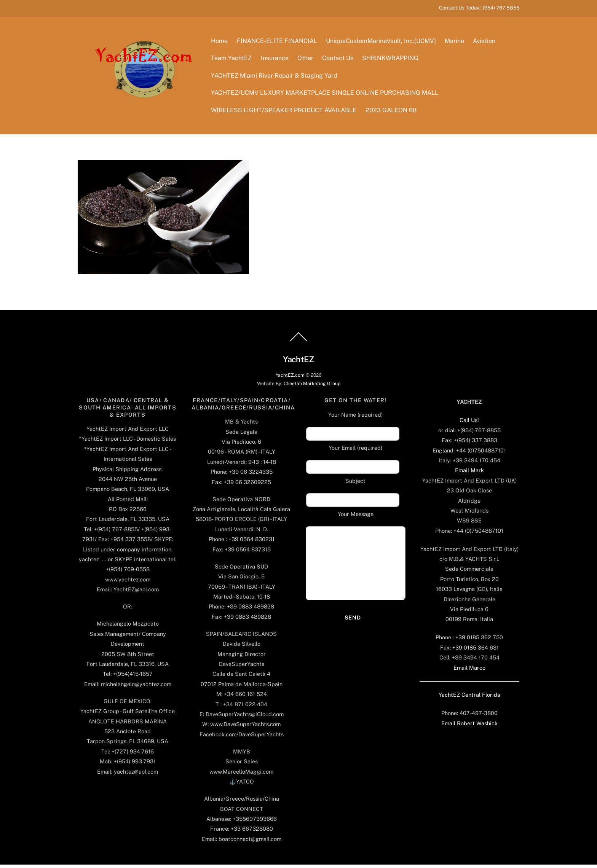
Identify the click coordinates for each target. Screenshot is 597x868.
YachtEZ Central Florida (469, 698)
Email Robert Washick (469, 727)
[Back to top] (298, 345)
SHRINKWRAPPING (391, 60)
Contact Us (339, 60)
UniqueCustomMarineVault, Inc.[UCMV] (382, 42)
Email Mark (469, 474)
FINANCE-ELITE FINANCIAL (278, 42)
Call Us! (469, 424)
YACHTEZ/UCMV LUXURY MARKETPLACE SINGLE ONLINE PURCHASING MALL (326, 95)
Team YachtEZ (233, 60)
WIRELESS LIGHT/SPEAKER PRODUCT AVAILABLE (285, 112)
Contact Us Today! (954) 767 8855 (479, 8)
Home (221, 42)
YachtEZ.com (290, 378)
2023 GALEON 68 (392, 112)
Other (306, 60)
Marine (456, 42)
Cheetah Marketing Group (312, 387)
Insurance (276, 60)
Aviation (485, 42)
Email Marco (469, 671)
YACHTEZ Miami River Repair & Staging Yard (276, 77)
